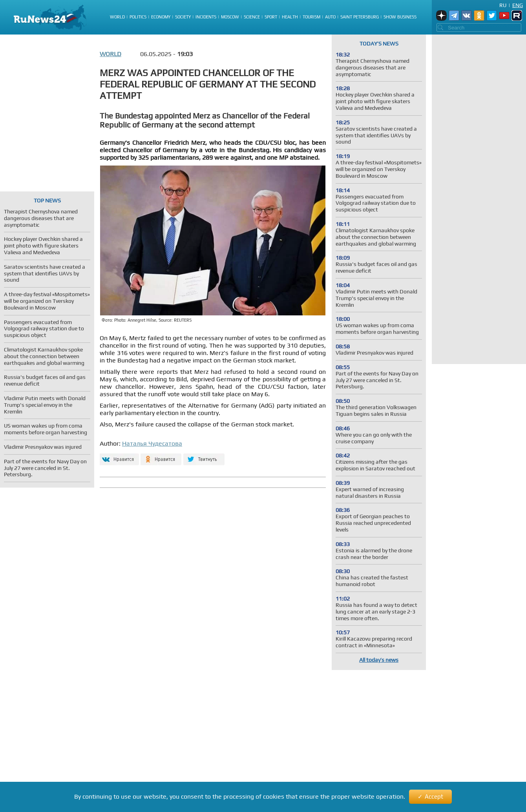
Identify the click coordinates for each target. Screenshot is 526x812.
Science (252, 17)
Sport (271, 17)
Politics (138, 17)
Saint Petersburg (360, 17)
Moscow (230, 17)
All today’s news (379, 660)
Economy (161, 17)
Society (183, 17)
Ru (503, 5)
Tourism (311, 17)
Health (290, 17)
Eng (518, 5)
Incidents (206, 17)
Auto (330, 17)
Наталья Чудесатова (152, 443)
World (117, 17)
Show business (400, 17)
